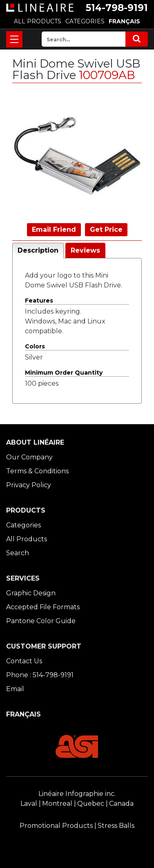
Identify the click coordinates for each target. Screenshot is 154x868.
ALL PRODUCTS (38, 21)
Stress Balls (116, 826)
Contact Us (24, 661)
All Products (27, 539)
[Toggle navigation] (14, 39)
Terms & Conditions (37, 471)
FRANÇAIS (124, 21)
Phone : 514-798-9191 (40, 675)
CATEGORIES (85, 21)
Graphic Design (31, 593)
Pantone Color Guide (41, 621)
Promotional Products (56, 826)
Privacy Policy (29, 485)
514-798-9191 (117, 8)
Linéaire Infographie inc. (77, 794)
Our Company (29, 457)
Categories (23, 525)
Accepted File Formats (43, 607)
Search (18, 553)
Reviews (85, 250)
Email (15, 689)
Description (38, 250)
